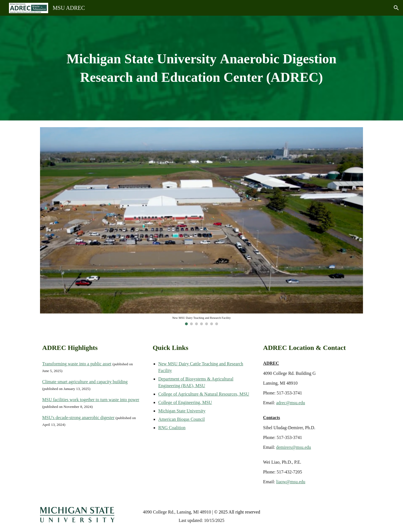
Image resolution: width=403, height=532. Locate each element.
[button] (396, 8)
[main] (201, 68)
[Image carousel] (201, 226)
